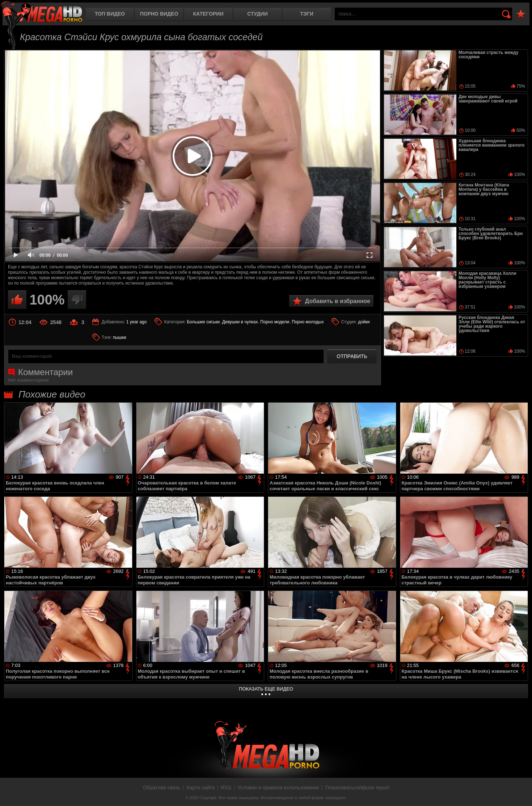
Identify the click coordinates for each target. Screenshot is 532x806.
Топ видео (110, 14)
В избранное (521, 14)
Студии (257, 14)
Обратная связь (162, 788)
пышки (120, 337)
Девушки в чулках (240, 322)
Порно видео (159, 14)
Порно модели (275, 322)
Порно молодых (308, 322)
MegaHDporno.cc (42, 12)
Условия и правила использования (278, 788)
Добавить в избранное (338, 301)
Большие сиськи (203, 322)
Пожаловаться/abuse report (357, 788)
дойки (364, 322)
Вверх (521, 793)
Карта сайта (200, 788)
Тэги (307, 14)
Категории (208, 14)
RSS (226, 788)
